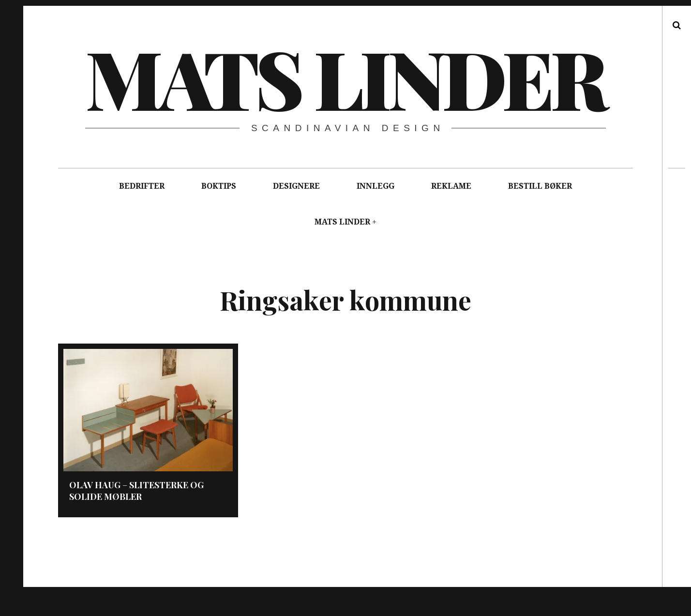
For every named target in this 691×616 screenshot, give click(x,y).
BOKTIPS (219, 186)
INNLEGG (376, 186)
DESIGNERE (296, 186)
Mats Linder (345, 77)
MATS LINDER (342, 222)
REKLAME (451, 186)
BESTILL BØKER (540, 186)
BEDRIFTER (142, 186)
